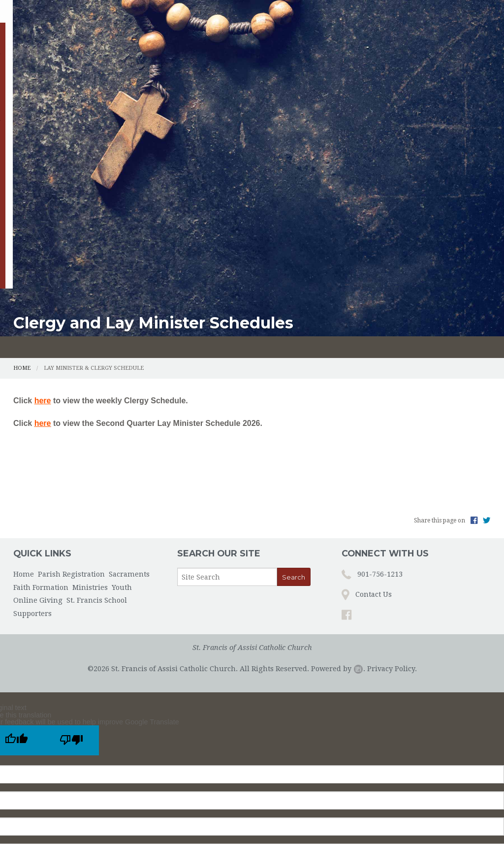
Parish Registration (102, 68)
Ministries (345, 68)
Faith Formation (269, 68)
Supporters (191, 90)
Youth (399, 68)
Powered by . (338, 493)
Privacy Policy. (392, 493)
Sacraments (189, 68)
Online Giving (45, 90)
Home (29, 68)
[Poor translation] (71, 565)
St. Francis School (119, 90)
